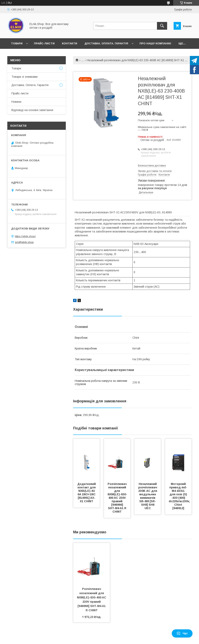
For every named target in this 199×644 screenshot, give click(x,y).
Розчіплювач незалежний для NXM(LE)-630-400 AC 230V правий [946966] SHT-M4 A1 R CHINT (118, 498)
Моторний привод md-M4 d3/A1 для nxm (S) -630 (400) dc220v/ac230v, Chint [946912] (180, 496)
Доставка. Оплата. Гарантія (106, 43)
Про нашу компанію (155, 43)
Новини (16, 102)
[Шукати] (162, 26)
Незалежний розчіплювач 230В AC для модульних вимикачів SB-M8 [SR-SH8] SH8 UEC (148, 496)
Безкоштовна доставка (152, 165)
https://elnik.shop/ (25, 236)
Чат (182, 633)
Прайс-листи (44, 43)
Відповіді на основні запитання (32, 110)
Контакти (70, 43)
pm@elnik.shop (24, 242)
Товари (17, 43)
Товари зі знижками (24, 77)
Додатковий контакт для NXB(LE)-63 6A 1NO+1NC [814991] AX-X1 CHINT (87, 493)
